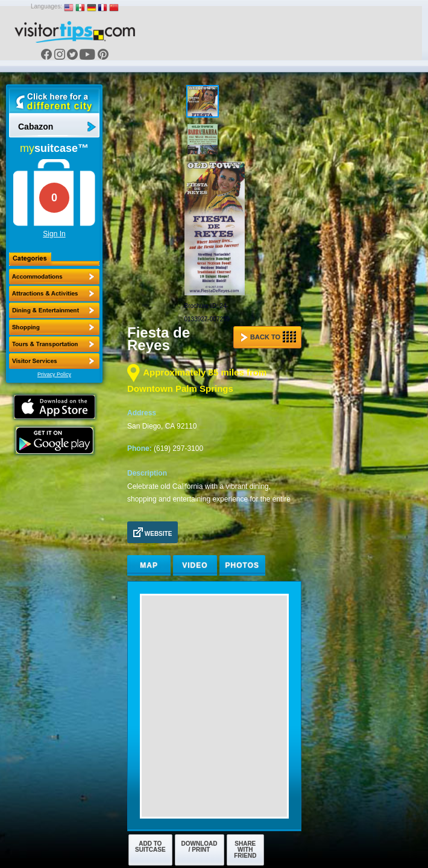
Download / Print (200, 847)
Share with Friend (245, 850)
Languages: (46, 6)
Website (153, 532)
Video (195, 565)
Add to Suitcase (150, 847)
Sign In (54, 234)
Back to (268, 337)
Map (149, 565)
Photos (242, 565)
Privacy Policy (54, 374)
